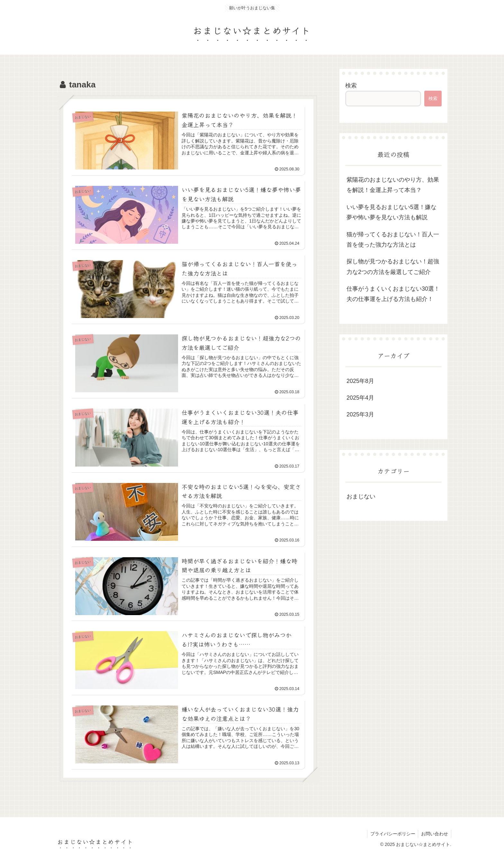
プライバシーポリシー (392, 834)
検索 (351, 86)
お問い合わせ (434, 834)
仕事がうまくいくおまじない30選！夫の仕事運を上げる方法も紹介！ (393, 294)
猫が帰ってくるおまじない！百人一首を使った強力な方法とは (393, 240)
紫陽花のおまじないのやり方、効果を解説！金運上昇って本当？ (393, 185)
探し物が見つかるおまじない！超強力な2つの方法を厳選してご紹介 (393, 267)
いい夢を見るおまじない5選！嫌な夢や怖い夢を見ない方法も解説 (392, 212)
